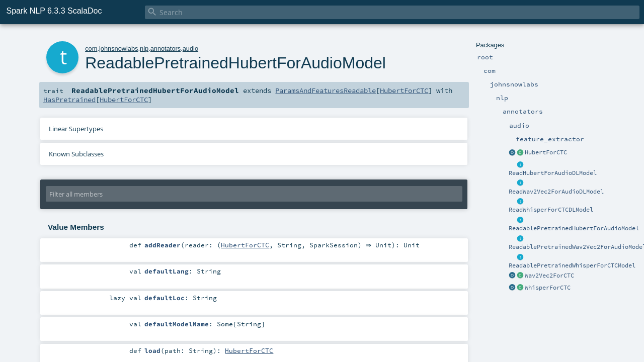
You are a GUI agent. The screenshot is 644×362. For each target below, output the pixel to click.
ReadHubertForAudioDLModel (553, 173)
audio (190, 49)
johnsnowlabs (119, 49)
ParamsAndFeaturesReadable (326, 90)
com (91, 49)
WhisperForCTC (548, 288)
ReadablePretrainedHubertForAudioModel (574, 228)
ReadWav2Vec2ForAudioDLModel (556, 192)
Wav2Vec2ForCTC (549, 276)
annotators (166, 49)
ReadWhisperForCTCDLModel (551, 210)
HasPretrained (69, 100)
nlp (144, 49)
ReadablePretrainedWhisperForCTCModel (572, 265)
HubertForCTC (546, 152)
